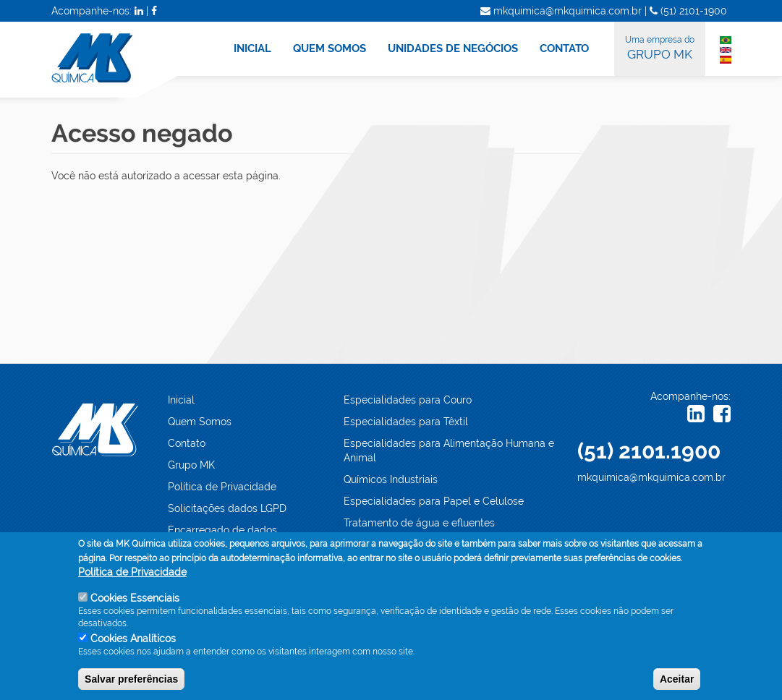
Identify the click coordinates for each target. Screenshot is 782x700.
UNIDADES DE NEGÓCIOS (453, 48)
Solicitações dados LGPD (227, 508)
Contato (187, 443)
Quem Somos (200, 422)
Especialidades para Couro (408, 400)
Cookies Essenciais (135, 598)
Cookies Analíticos (133, 639)
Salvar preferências (131, 679)
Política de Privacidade (222, 487)
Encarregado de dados (222, 530)
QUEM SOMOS (330, 48)
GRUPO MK (660, 47)
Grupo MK (191, 465)
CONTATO (564, 48)
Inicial (181, 400)
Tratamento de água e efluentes (419, 523)
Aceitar (677, 679)
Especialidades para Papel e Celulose (434, 501)
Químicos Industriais (391, 479)
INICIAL (252, 48)
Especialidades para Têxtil (406, 422)
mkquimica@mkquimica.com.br (651, 477)
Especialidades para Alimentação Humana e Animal (449, 451)
